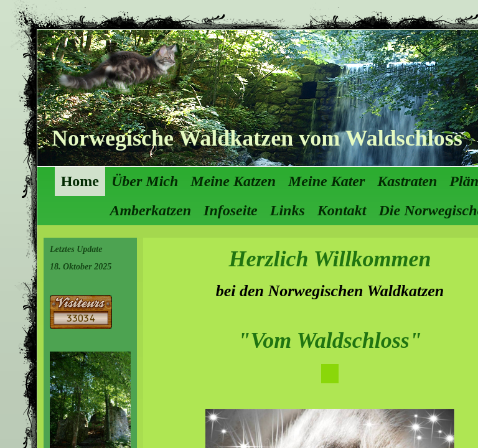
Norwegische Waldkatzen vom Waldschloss (257, 138)
